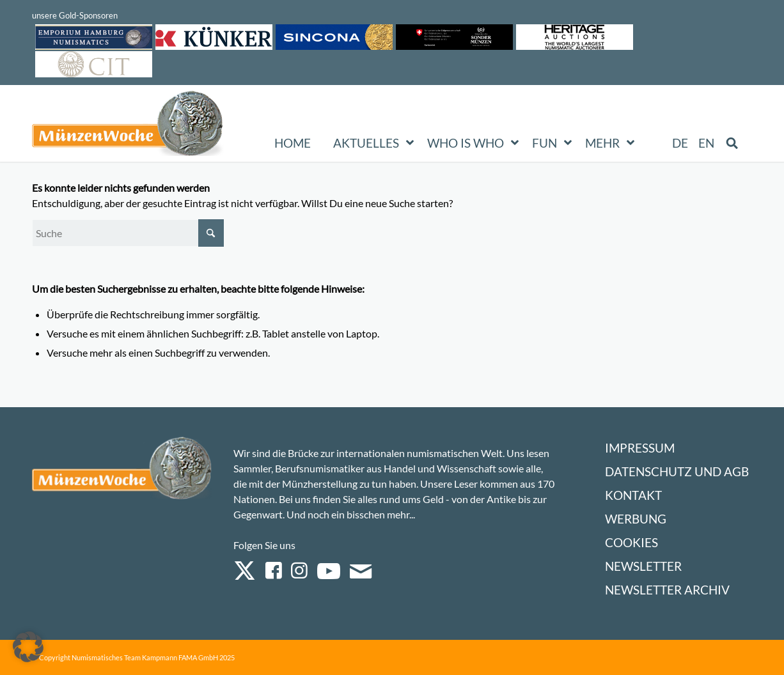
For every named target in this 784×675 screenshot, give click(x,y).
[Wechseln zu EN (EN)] (706, 143)
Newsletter (643, 566)
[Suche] (128, 233)
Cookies (631, 542)
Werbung (636, 519)
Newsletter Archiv (667, 590)
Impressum (640, 448)
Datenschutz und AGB (677, 471)
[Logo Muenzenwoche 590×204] (128, 126)
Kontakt (633, 495)
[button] (28, 647)
